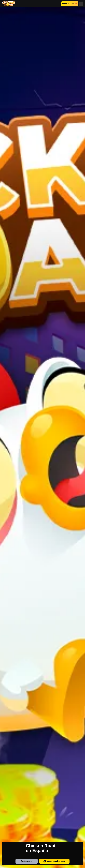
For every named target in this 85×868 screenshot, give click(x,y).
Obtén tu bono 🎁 (70, 4)
